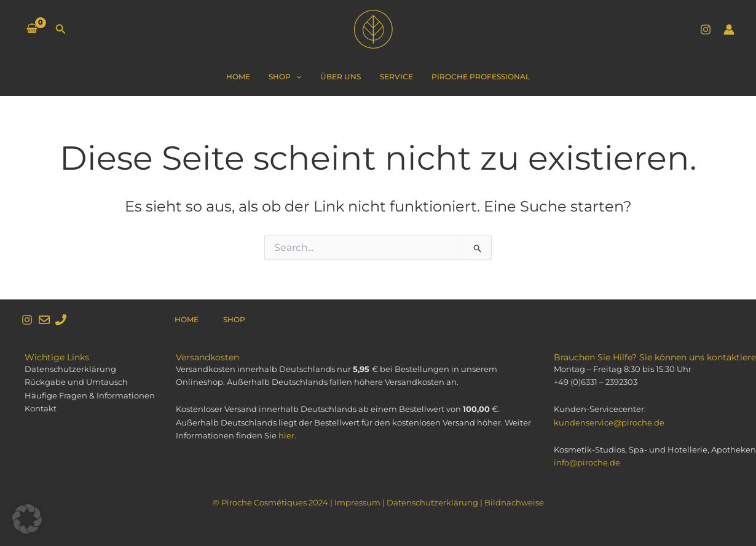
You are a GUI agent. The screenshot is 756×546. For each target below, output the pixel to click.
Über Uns (341, 77)
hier (286, 435)
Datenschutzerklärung (432, 502)
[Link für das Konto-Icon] (729, 30)
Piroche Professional (473, 77)
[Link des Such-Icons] (61, 30)
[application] (300, 77)
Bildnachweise (514, 502)
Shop (289, 77)
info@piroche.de (587, 462)
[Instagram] (706, 30)
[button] (27, 519)
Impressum (357, 502)
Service (392, 77)
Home (246, 77)
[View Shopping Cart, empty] (32, 30)
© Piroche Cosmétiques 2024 (270, 502)
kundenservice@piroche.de (609, 422)
